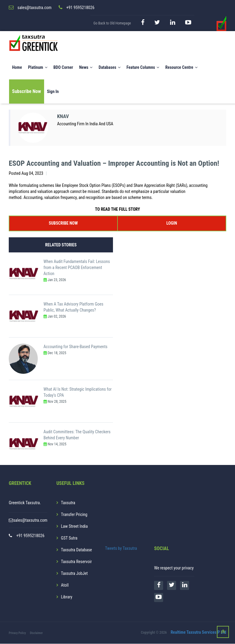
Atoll (65, 585)
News (86, 68)
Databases (109, 68)
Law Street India (74, 527)
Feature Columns (143, 68)
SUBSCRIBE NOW (63, 223)
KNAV (63, 117)
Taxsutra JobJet (74, 574)
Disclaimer (36, 633)
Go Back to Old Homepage (112, 24)
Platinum (38, 68)
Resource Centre (181, 68)
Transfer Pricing (74, 515)
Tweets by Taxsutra (121, 549)
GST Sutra (69, 538)
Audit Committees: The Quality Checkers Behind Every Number (77, 435)
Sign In (53, 92)
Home (17, 68)
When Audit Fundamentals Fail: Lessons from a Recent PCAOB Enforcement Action (77, 268)
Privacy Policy (17, 633)
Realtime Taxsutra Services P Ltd (198, 633)
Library (67, 597)
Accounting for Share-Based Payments (76, 347)
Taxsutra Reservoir (76, 562)
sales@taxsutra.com (30, 521)
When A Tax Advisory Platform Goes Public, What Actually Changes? (73, 307)
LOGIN (172, 223)
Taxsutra (68, 503)
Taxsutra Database (77, 550)
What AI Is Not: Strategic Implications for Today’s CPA (77, 392)
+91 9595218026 (30, 536)
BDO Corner (63, 68)
